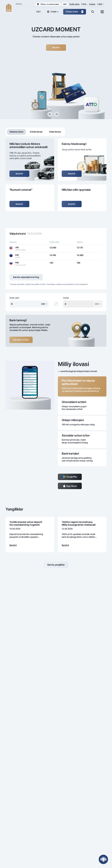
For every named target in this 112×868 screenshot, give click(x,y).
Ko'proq (19, 4)
